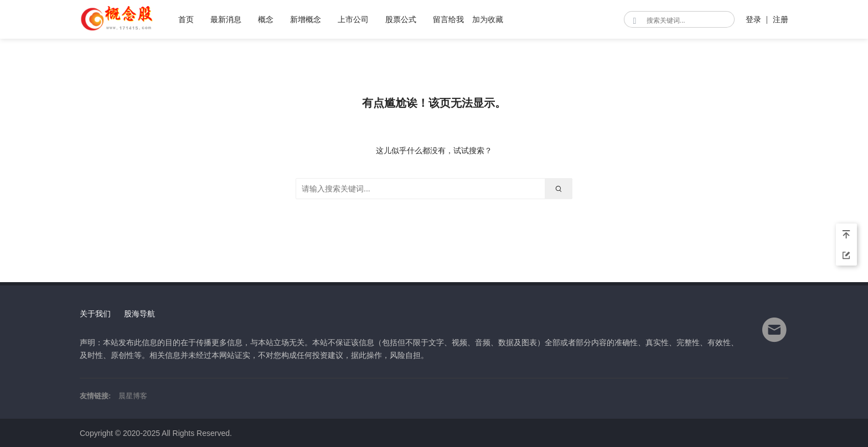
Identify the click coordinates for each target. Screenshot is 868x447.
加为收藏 (488, 19)
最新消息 (226, 19)
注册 (781, 19)
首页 (186, 19)
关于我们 (95, 314)
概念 (266, 19)
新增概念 (306, 19)
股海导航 (139, 314)
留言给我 (448, 19)
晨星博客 (133, 396)
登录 (753, 19)
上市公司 (353, 19)
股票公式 (401, 19)
